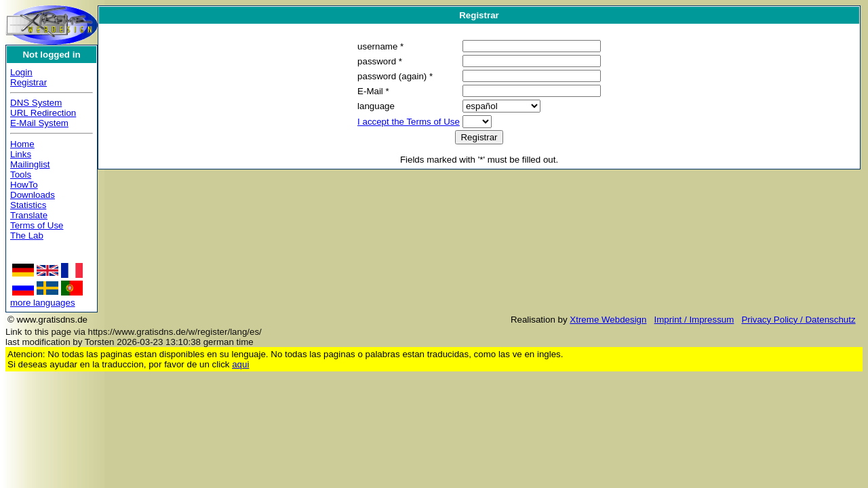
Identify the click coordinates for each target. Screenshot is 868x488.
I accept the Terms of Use (409, 122)
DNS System (36, 103)
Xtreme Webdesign (608, 320)
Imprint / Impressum (694, 320)
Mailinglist (30, 164)
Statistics (28, 205)
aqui (240, 364)
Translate (29, 215)
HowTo (24, 185)
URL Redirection (43, 113)
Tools (21, 175)
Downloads (33, 195)
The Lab (27, 236)
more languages (43, 303)
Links (21, 154)
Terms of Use (37, 225)
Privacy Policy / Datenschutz (798, 320)
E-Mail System (39, 123)
